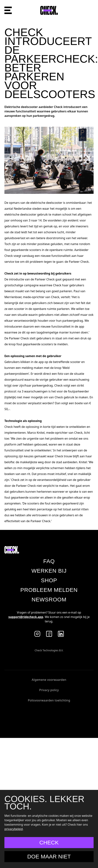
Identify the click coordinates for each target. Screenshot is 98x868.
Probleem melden (49, 590)
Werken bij (49, 571)
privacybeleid (14, 829)
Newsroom (49, 599)
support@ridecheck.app (26, 617)
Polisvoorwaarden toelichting (49, 700)
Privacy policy (49, 690)
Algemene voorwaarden (49, 680)
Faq (49, 561)
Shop (49, 580)
